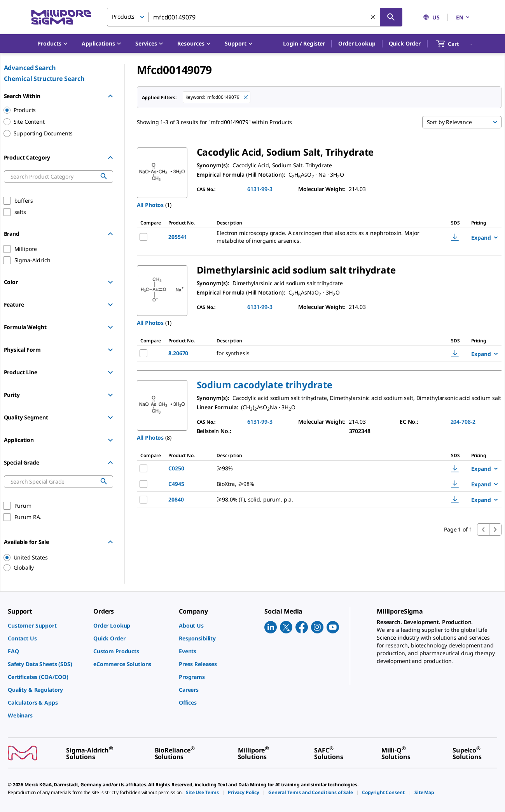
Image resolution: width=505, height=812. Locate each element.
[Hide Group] (110, 96)
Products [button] (123, 17)
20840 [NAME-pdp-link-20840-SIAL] (176, 499)
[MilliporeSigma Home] (61, 17)
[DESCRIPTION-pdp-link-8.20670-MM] (312, 353)
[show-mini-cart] (455, 44)
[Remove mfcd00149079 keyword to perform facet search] (246, 97)
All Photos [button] (150, 205)
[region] (55, 558)
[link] (47, 625)
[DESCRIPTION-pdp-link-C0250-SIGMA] (320, 468)
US (431, 17)
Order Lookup (357, 43)
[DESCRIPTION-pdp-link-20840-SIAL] (320, 500)
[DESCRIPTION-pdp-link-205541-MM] (323, 237)
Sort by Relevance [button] (449, 122)
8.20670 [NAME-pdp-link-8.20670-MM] (178, 353)
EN (463, 17)
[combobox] (255, 17)
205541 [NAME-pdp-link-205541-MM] (177, 237)
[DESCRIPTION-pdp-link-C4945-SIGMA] (320, 484)
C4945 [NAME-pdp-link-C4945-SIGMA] (176, 484)
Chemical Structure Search (45, 79)
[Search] (391, 17)
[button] (304, 44)
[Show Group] (110, 282)
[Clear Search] (373, 17)
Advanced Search (30, 68)
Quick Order (405, 43)
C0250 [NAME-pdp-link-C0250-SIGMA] (176, 468)
